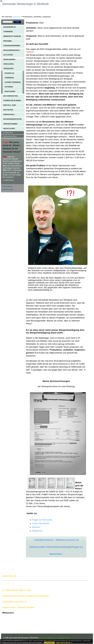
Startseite (17, 17)
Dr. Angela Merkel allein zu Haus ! (18, 590)
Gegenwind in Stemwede (9, 29)
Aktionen (9, 87)
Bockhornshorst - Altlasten (12, 53)
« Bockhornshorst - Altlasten (49, 540)
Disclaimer (66, 638)
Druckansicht (8, 133)
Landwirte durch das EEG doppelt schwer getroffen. (26, 596)
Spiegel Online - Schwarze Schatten (19, 607)
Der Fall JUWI (9, 105)
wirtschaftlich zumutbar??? (15, 602)
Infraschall (9, 114)
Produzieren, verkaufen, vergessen (9, 64)
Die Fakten (8, 110)
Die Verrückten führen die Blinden (12, 98)
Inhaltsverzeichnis (10, 136)
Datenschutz (55, 638)
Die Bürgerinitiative (12, 119)
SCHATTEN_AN (9, 576)
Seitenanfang (61, 547)
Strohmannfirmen (12, 46)
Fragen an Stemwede (9, 75)
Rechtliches (9, 128)
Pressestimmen (10, 124)
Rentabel (8, 41)
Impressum (44, 638)
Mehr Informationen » (64, 643)
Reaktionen (10, 91)
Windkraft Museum (12, 36)
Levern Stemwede (13, 82)
